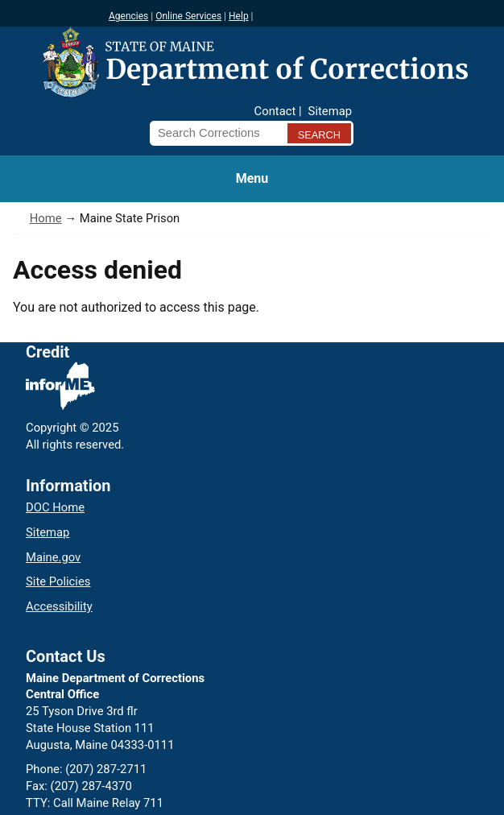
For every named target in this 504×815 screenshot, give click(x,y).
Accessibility (59, 606)
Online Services (188, 16)
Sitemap (330, 111)
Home (46, 218)
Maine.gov (53, 557)
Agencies (128, 16)
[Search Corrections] (214, 133)
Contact (275, 111)
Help (239, 16)
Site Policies (58, 581)
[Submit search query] (319, 133)
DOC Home (55, 507)
